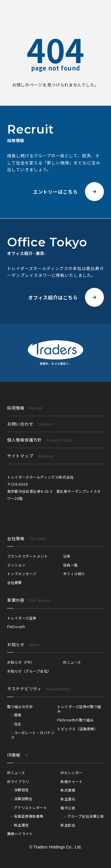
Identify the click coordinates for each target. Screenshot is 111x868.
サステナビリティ (24, 689)
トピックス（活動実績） (77, 729)
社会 (18, 724)
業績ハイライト (20, 833)
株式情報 (68, 790)
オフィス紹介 (74, 573)
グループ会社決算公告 (86, 816)
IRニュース (72, 662)
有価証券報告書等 (29, 816)
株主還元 (68, 799)
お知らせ (16, 644)
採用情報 (25, 408)
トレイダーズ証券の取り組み (79, 709)
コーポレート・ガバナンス (33, 735)
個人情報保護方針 (40, 440)
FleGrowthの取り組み (75, 720)
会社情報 (16, 538)
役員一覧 (70, 565)
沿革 (67, 556)
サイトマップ (30, 456)
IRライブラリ (18, 781)
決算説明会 (23, 799)
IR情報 (14, 755)
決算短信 (21, 790)
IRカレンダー (71, 772)
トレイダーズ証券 (22, 618)
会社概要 (15, 582)
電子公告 (68, 808)
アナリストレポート (30, 807)
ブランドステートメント (27, 556)
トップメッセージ (22, 573)
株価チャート (71, 781)
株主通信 (21, 825)
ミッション (16, 565)
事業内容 (16, 600)
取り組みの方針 (20, 706)
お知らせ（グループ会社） (29, 671)
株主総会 (68, 825)
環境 (18, 715)
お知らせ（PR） (21, 662)
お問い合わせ (30, 424)
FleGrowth (16, 626)
